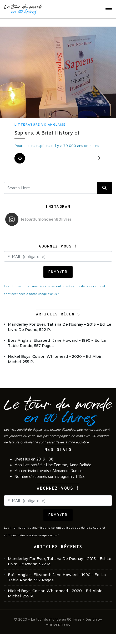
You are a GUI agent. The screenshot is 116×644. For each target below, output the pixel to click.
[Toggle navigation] (109, 10)
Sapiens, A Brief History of (47, 133)
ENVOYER (58, 272)
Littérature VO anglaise (40, 124)
